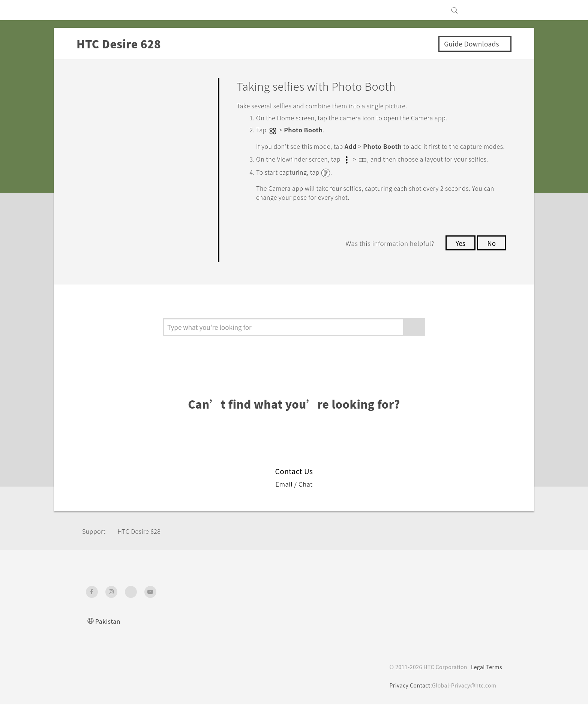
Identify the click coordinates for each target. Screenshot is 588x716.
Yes (458, 259)
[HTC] (95, 10)
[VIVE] (492, 10)
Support (96, 543)
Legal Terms (485, 679)
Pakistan (109, 633)
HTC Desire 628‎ (147, 543)
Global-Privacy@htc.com (463, 697)
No (491, 259)
